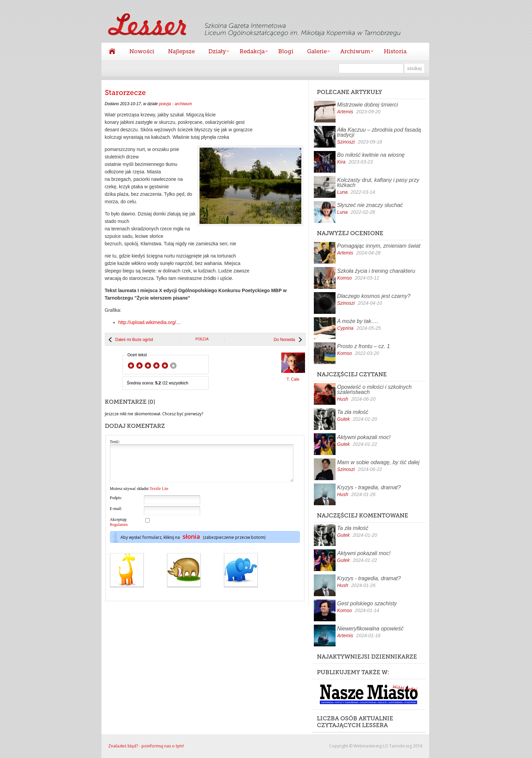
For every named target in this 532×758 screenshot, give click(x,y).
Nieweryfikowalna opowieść (370, 629)
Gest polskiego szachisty (367, 603)
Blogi (286, 51)
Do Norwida (284, 340)
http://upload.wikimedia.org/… (150, 322)
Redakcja (250, 52)
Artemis (345, 112)
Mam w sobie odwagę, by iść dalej (378, 462)
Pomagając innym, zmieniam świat (379, 246)
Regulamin (119, 532)
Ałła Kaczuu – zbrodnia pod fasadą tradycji (379, 132)
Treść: (115, 442)
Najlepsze (181, 51)
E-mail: (116, 516)
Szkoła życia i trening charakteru (376, 271)
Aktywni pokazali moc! (364, 437)
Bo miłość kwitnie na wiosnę (371, 155)
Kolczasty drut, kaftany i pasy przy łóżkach (378, 183)
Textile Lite (159, 496)
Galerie (315, 52)
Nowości (142, 51)
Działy (215, 52)
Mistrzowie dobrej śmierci (368, 105)
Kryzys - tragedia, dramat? (369, 487)
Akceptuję (119, 529)
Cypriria (345, 328)
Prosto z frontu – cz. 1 (364, 346)
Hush (343, 399)
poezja (202, 339)
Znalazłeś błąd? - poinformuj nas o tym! (146, 746)
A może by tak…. (358, 321)
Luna (343, 192)
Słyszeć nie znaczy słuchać (370, 205)
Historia (395, 51)
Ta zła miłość (353, 412)
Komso (345, 278)
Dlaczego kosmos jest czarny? (374, 296)
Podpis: (116, 505)
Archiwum (354, 52)
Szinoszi (346, 142)
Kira (341, 162)
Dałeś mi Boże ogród (134, 340)
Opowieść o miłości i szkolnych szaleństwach (375, 390)
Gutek (344, 419)
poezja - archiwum (176, 104)
